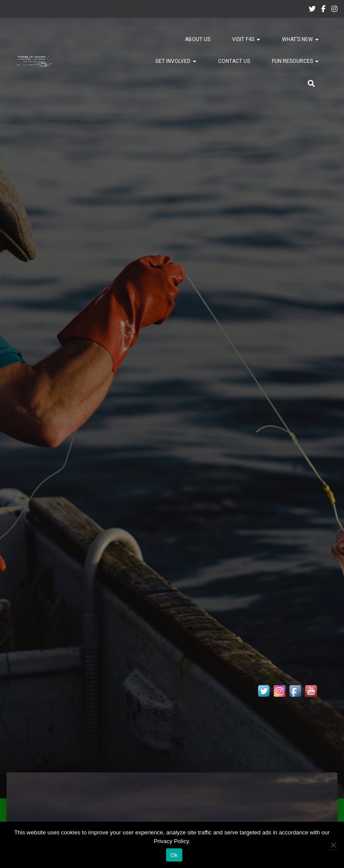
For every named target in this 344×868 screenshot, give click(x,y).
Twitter (312, 10)
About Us (198, 39)
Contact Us (234, 61)
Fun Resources (295, 61)
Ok (174, 855)
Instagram (334, 10)
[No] (333, 845)
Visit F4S (246, 39)
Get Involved (176, 61)
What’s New (300, 39)
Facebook (323, 10)
